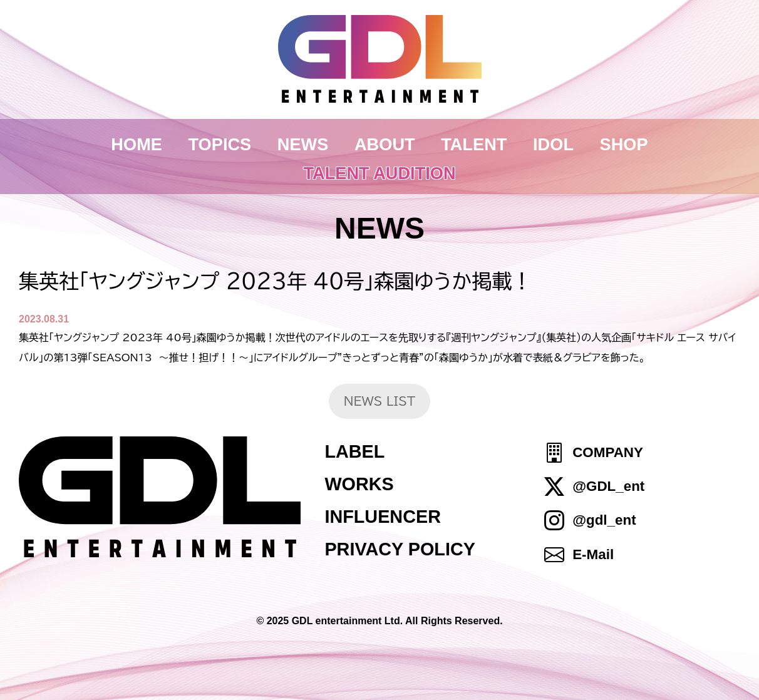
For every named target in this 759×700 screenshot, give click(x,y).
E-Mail (593, 554)
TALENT (474, 144)
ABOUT (385, 144)
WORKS (359, 484)
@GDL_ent (608, 486)
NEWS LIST (380, 401)
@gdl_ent (604, 521)
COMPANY (608, 452)
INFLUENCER (383, 517)
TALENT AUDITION (379, 173)
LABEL (354, 451)
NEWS (303, 144)
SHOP (624, 144)
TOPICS (220, 144)
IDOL (553, 144)
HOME (137, 144)
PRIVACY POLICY (400, 549)
